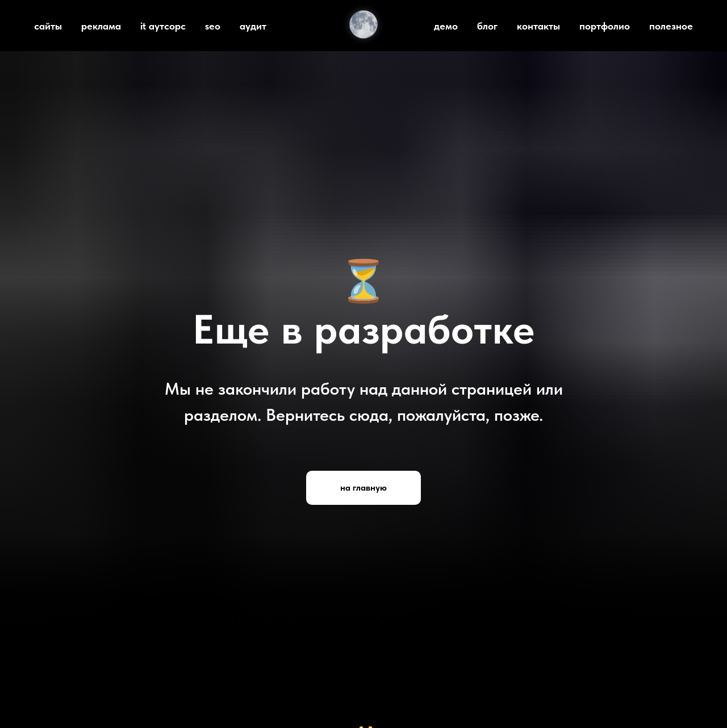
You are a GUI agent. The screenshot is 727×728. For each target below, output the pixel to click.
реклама (101, 26)
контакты (538, 26)
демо (446, 26)
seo (213, 26)
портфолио (605, 26)
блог (487, 26)
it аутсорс (163, 26)
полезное (671, 26)
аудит (253, 26)
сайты (48, 26)
